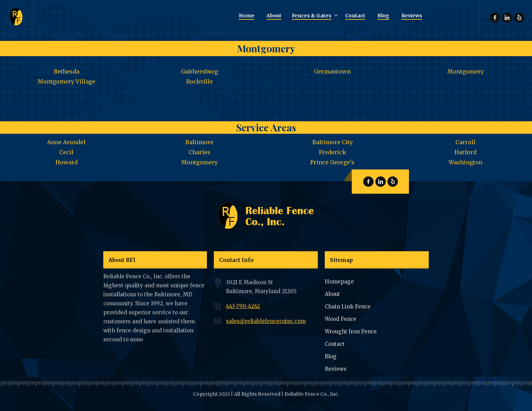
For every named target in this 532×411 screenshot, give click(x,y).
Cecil (66, 152)
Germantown (332, 71)
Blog (331, 356)
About (332, 294)
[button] (313, 16)
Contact (335, 344)
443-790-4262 (243, 306)
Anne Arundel (66, 142)
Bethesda (67, 71)
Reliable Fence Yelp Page (519, 18)
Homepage (339, 282)
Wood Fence (341, 319)
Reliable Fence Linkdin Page (507, 18)
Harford (465, 152)
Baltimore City (333, 142)
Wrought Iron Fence (351, 331)
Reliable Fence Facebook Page (495, 18)
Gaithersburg (199, 71)
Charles (199, 152)
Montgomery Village (67, 81)
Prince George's (332, 162)
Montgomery (466, 71)
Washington (465, 162)
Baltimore (199, 142)
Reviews (336, 369)
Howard (67, 162)
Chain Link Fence (348, 307)
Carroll (465, 142)
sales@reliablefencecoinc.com (266, 321)
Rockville (199, 81)
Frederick (333, 152)
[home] (17, 17)
